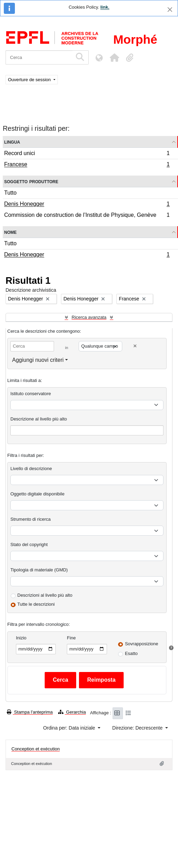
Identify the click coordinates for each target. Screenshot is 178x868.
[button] (114, 58)
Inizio (21, 638)
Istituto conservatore (31, 394)
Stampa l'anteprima (30, 712)
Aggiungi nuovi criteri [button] (38, 360)
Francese (87, 165)
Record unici (87, 154)
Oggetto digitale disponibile (37, 494)
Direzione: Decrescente (138, 728)
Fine (71, 638)
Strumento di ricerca (30, 519)
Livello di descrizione (31, 469)
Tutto (10, 193)
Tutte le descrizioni (36, 604)
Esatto (131, 653)
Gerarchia (72, 712)
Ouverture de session (30, 80)
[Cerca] (39, 57)
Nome (10, 232)
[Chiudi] (170, 10)
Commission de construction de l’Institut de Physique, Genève (87, 216)
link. (105, 7)
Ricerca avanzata (89, 317)
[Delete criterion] (135, 346)
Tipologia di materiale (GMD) (39, 570)
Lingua (12, 142)
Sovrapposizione (142, 644)
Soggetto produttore (31, 181)
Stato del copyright (29, 544)
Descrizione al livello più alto (39, 419)
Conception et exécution (35, 749)
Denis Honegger (87, 205)
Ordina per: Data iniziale (70, 728)
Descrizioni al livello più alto (45, 595)
